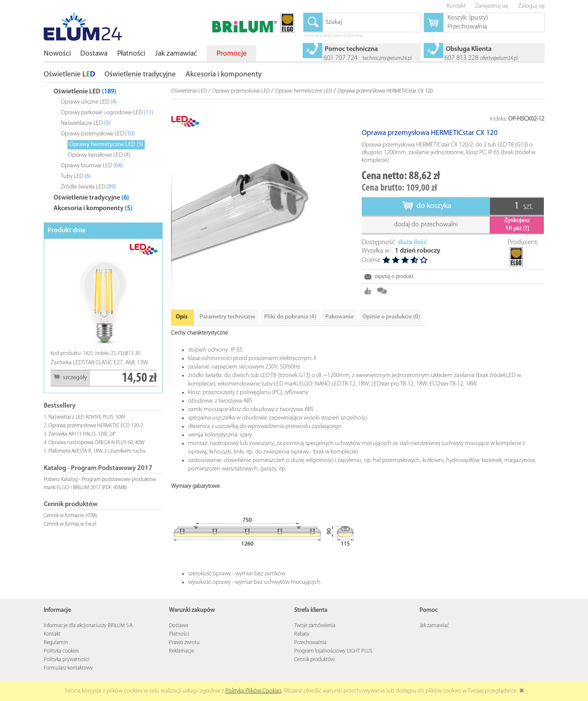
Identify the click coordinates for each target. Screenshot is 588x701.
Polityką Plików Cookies (253, 691)
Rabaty (302, 646)
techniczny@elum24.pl (387, 58)
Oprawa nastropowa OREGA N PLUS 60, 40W (97, 443)
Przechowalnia (310, 654)
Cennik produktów (314, 671)
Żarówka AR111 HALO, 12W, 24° (82, 434)
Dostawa (179, 637)
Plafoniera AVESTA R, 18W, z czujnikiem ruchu (97, 451)
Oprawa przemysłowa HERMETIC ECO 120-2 (96, 426)
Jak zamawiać (434, 637)
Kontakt (52, 646)
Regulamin (56, 654)
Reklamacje (181, 663)
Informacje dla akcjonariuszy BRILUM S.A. (89, 637)
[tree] (103, 148)
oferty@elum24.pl (499, 58)
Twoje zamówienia (315, 637)
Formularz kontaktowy (68, 680)
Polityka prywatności (67, 671)
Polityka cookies (61, 663)
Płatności (179, 646)
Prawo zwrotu (184, 654)
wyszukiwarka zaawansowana (333, 36)
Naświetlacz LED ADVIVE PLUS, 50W (87, 417)
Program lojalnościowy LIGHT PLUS (333, 663)
